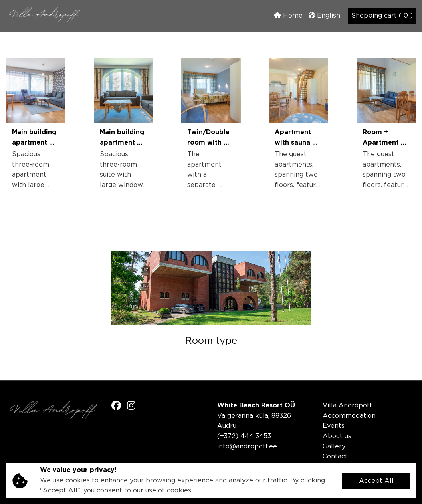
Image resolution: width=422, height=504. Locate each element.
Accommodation (349, 416)
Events (334, 426)
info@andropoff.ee (247, 447)
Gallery (334, 447)
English (324, 15)
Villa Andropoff (348, 406)
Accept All (376, 481)
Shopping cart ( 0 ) (382, 16)
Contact (335, 457)
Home (288, 15)
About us (337, 436)
